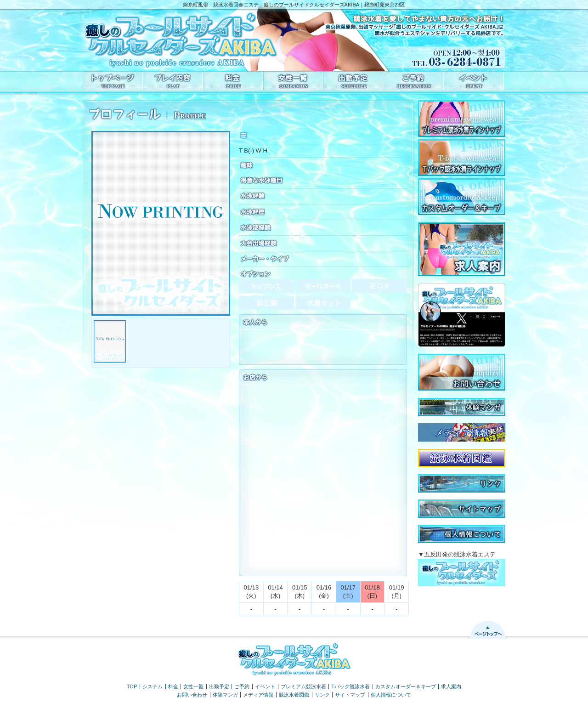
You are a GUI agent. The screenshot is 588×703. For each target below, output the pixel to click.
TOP (132, 686)
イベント (265, 686)
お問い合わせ (192, 695)
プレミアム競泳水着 (303, 686)
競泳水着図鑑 (294, 695)
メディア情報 (258, 695)
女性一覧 (193, 686)
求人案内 (451, 686)
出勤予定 (219, 686)
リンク (322, 695)
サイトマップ (350, 695)
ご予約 (242, 686)
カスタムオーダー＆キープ (406, 686)
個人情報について (391, 695)
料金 (173, 686)
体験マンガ (225, 695)
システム (153, 686)
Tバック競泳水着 (351, 686)
